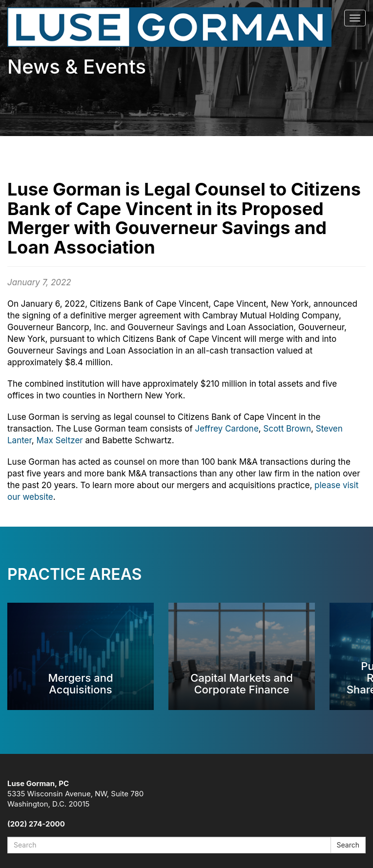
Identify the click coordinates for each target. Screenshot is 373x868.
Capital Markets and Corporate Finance (242, 683)
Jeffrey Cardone (227, 429)
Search (348, 845)
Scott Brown (287, 429)
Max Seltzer (60, 440)
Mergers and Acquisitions (80, 683)
